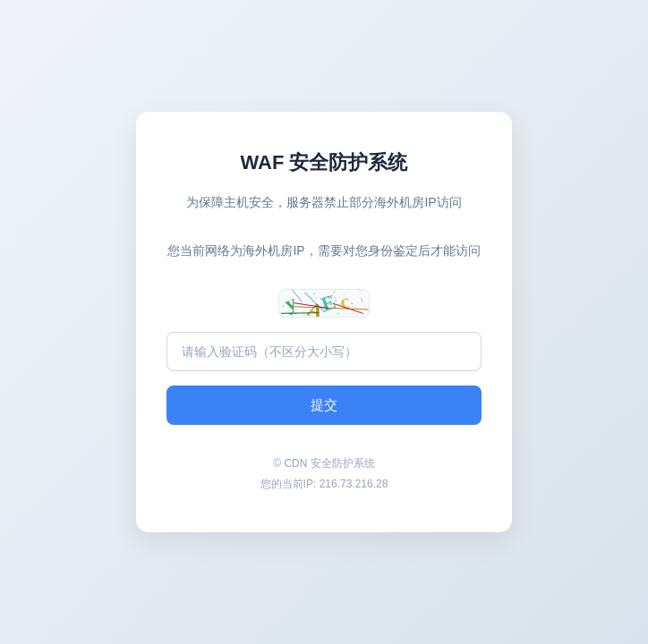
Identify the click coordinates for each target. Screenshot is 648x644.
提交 (324, 405)
